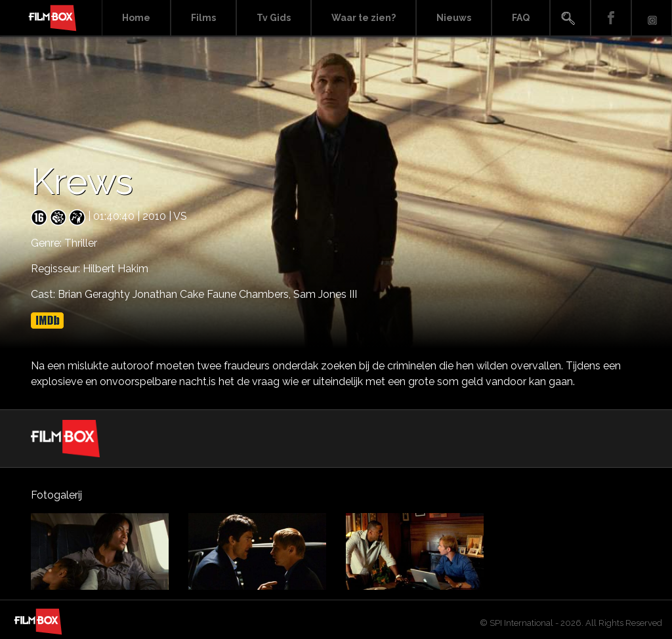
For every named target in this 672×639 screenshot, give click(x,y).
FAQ (521, 18)
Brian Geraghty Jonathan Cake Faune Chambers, (176, 294)
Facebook (611, 18)
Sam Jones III (325, 294)
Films (203, 18)
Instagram (652, 18)
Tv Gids (274, 18)
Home (136, 18)
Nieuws (454, 18)
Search (570, 18)
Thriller (81, 243)
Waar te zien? (364, 18)
